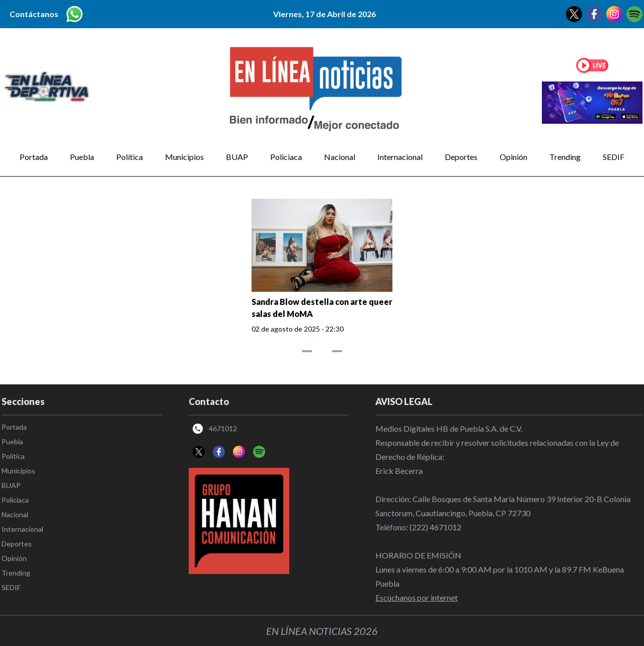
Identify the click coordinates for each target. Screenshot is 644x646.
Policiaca (286, 157)
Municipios (184, 157)
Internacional (400, 157)
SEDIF (614, 157)
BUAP (237, 157)
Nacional (340, 157)
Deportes (461, 157)
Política (130, 157)
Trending (565, 157)
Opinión (513, 157)
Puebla (82, 157)
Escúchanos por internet (417, 597)
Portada (34, 157)
